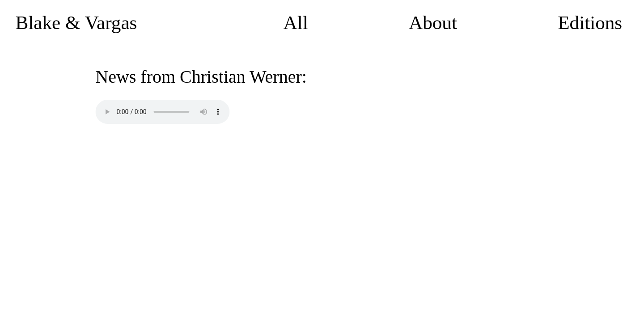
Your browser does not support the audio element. (162, 112)
